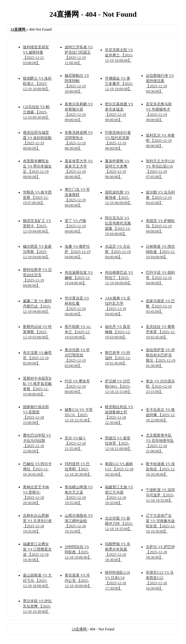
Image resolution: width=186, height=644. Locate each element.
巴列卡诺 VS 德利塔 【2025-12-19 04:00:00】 (160, 278)
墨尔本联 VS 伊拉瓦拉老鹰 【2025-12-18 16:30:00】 (37, 606)
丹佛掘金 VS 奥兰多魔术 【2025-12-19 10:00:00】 (119, 84)
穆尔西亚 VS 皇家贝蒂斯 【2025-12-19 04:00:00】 (37, 252)
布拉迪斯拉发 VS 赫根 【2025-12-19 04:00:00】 (79, 278)
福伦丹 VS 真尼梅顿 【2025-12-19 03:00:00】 (118, 332)
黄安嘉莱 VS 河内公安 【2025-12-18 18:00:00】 (78, 581)
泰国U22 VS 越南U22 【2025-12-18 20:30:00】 (119, 469)
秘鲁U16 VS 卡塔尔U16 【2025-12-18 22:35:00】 (79, 415)
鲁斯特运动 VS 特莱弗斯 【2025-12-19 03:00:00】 (37, 332)
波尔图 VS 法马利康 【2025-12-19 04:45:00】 (160, 198)
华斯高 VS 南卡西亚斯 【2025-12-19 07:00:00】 (37, 198)
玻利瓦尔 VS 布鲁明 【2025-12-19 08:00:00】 (160, 141)
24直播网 (80, 629)
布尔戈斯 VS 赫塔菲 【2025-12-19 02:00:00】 (37, 358)
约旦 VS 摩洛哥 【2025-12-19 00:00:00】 (77, 386)
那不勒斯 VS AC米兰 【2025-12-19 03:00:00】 (78, 332)
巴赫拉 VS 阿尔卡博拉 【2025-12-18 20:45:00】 (37, 469)
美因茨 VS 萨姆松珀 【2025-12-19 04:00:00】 (160, 226)
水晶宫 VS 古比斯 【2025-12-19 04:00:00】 (118, 252)
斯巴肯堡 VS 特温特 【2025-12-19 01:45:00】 (118, 358)
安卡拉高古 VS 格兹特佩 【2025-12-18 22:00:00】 (160, 415)
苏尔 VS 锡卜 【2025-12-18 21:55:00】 (75, 443)
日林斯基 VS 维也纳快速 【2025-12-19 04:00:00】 (160, 252)
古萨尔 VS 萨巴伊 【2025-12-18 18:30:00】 (160, 552)
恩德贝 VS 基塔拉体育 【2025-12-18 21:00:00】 (118, 443)
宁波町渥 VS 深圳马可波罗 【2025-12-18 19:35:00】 (160, 495)
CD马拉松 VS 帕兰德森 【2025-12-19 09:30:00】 (36, 112)
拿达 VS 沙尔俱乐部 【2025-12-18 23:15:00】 (160, 386)
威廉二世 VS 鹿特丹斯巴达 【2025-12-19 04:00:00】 (37, 306)
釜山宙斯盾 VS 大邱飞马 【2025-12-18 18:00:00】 (37, 581)
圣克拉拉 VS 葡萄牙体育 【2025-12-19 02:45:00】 (160, 332)
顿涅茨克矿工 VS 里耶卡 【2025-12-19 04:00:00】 (37, 226)
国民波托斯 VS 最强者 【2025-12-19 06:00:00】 (118, 198)
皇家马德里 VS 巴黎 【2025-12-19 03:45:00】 (160, 306)
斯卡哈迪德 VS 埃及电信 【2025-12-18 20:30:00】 (160, 469)
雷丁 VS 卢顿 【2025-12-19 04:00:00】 (75, 226)
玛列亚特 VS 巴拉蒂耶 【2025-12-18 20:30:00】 (78, 469)
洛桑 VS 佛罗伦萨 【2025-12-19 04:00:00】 (78, 252)
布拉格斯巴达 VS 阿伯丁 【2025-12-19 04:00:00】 (119, 278)
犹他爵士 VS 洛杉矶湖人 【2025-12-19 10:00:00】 (37, 84)
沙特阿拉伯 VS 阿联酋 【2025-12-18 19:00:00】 (78, 552)
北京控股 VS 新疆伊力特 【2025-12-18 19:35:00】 (119, 524)
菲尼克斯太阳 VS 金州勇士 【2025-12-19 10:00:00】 (119, 55)
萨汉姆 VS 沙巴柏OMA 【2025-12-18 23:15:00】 (118, 386)
